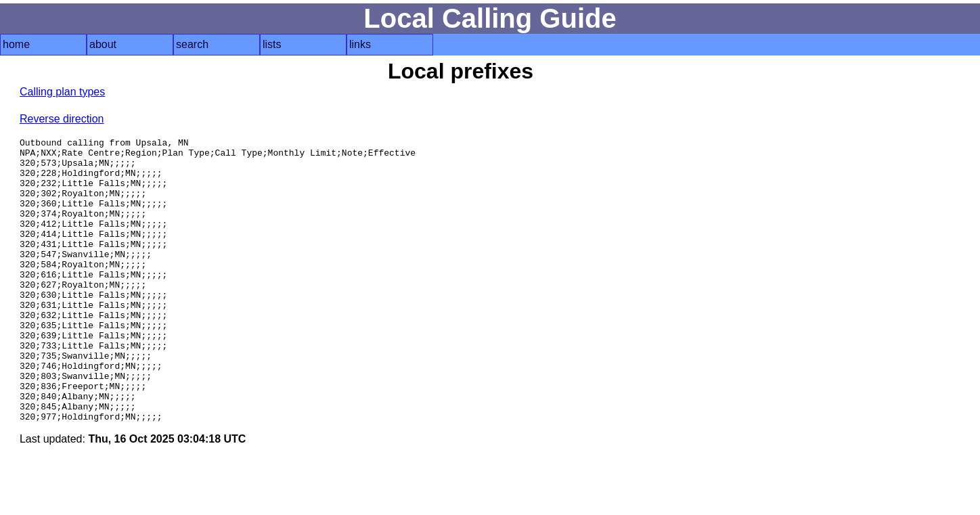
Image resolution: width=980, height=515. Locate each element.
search (192, 44)
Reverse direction (62, 119)
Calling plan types (62, 92)
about (103, 44)
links (360, 44)
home (16, 44)
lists (272, 44)
